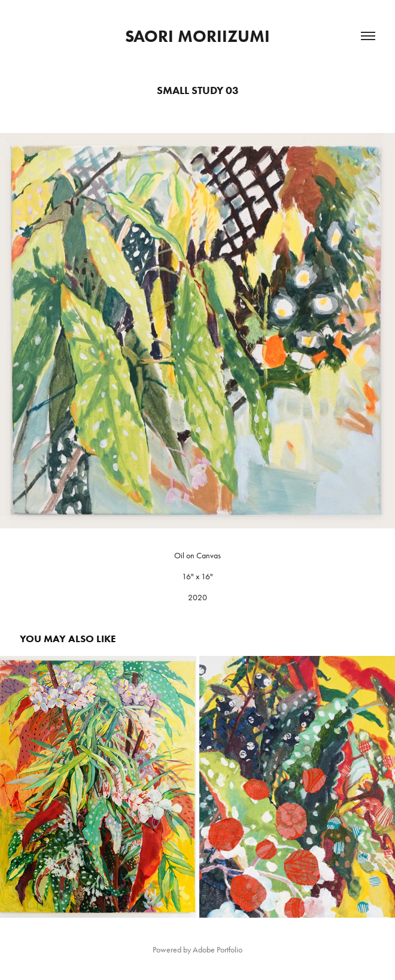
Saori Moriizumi (197, 36)
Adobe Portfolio (218, 950)
